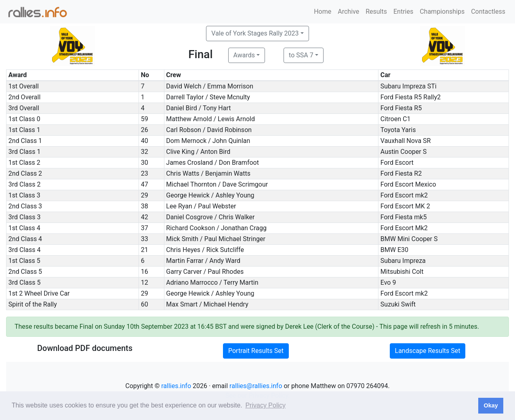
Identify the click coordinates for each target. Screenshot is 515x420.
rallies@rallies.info (256, 386)
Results (376, 12)
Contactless (488, 12)
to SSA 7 (301, 55)
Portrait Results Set (256, 351)
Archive (348, 12)
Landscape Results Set (428, 351)
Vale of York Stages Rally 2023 (255, 33)
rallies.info (176, 386)
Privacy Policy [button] (265, 405)
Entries (403, 12)
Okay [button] (491, 405)
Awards (244, 55)
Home (323, 12)
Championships (442, 12)
